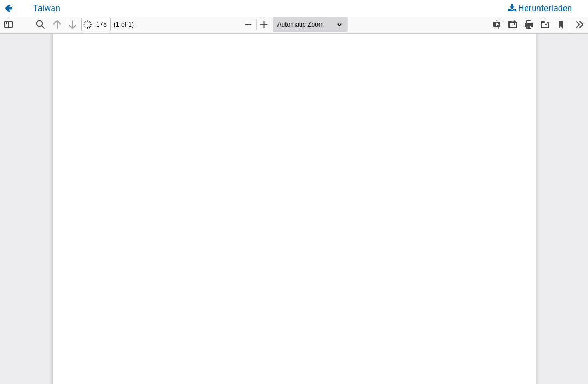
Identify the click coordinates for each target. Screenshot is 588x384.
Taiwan (47, 8)
